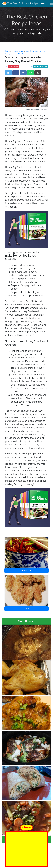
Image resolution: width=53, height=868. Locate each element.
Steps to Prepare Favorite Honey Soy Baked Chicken (25, 53)
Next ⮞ (26, 609)
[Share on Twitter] (8, 73)
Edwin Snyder (14, 66)
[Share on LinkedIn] (23, 73)
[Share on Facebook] (16, 73)
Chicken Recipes (18, 51)
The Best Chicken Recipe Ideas (24, 3)
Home (7, 51)
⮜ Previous (26, 570)
